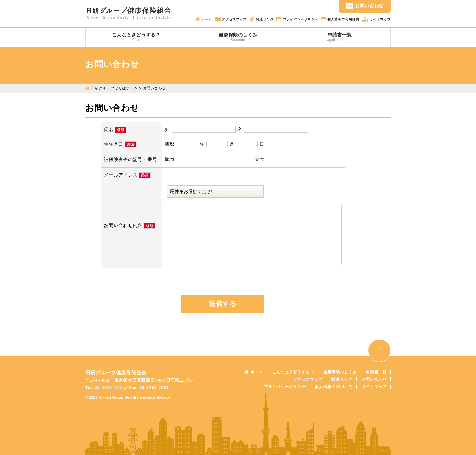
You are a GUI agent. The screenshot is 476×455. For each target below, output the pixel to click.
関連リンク (264, 19)
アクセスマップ (234, 19)
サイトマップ (380, 19)
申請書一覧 (340, 37)
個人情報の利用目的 (343, 19)
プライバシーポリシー (300, 19)
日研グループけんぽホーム (114, 88)
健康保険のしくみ (238, 37)
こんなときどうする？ (136, 37)
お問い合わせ (365, 6)
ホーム (206, 19)
